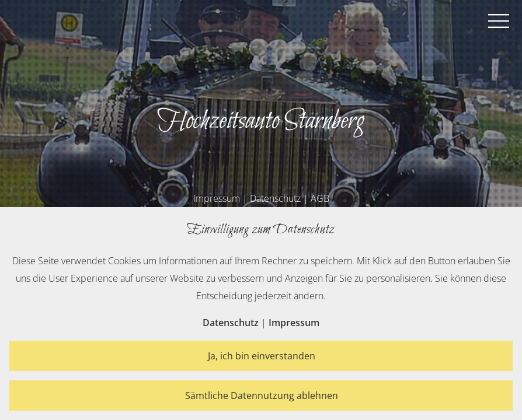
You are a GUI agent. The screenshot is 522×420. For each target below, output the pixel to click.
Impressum (217, 198)
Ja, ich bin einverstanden (262, 356)
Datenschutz (275, 198)
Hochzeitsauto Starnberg (261, 121)
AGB (320, 198)
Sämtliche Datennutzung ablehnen (262, 395)
